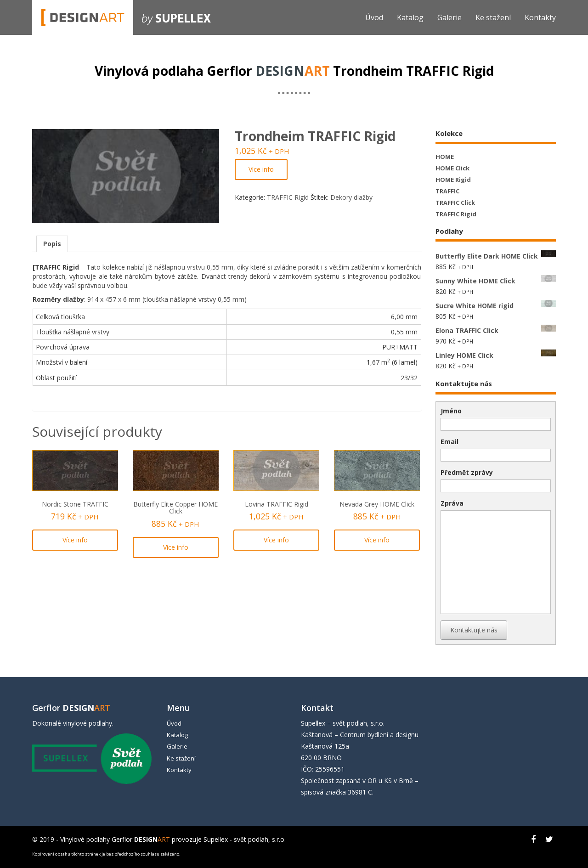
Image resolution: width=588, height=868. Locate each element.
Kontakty (540, 17)
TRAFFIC (447, 191)
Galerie (449, 17)
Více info (261, 169)
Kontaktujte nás (474, 630)
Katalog (410, 17)
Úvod (374, 17)
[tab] (52, 244)
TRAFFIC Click (455, 203)
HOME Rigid (453, 180)
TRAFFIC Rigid (288, 197)
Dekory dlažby (351, 197)
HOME (445, 157)
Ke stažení (493, 17)
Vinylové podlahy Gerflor (115, 839)
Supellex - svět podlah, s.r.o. (245, 839)
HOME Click (452, 168)
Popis (52, 244)
